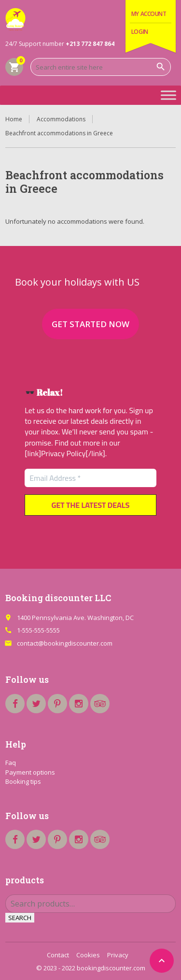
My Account (149, 14)
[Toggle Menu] (168, 95)
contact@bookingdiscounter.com (65, 643)
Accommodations (61, 119)
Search (20, 918)
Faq (11, 763)
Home (14, 119)
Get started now (90, 324)
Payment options (30, 772)
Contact (58, 955)
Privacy (118, 955)
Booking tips (23, 781)
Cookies (88, 955)
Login (140, 32)
